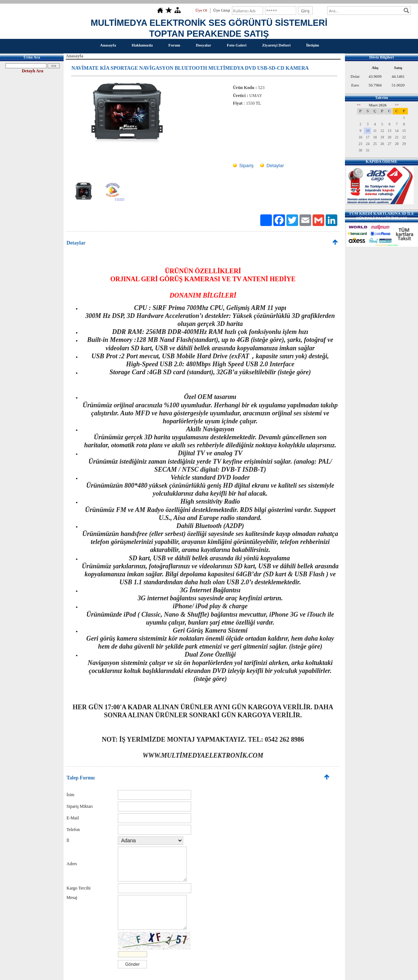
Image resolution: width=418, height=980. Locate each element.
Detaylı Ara (33, 71)
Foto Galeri (237, 45)
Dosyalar (204, 45)
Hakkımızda (142, 45)
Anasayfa (108, 45)
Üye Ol (201, 10)
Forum (174, 45)
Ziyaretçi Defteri (276, 45)
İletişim (312, 45)
